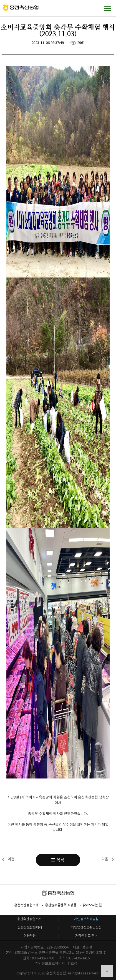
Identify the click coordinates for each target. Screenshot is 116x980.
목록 (58, 860)
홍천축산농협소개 (26, 905)
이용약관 (30, 936)
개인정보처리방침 (86, 919)
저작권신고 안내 (86, 936)
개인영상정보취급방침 (86, 927)
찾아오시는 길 (92, 905)
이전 (11, 859)
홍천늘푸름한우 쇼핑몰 (61, 905)
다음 (105, 859)
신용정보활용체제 (30, 927)
